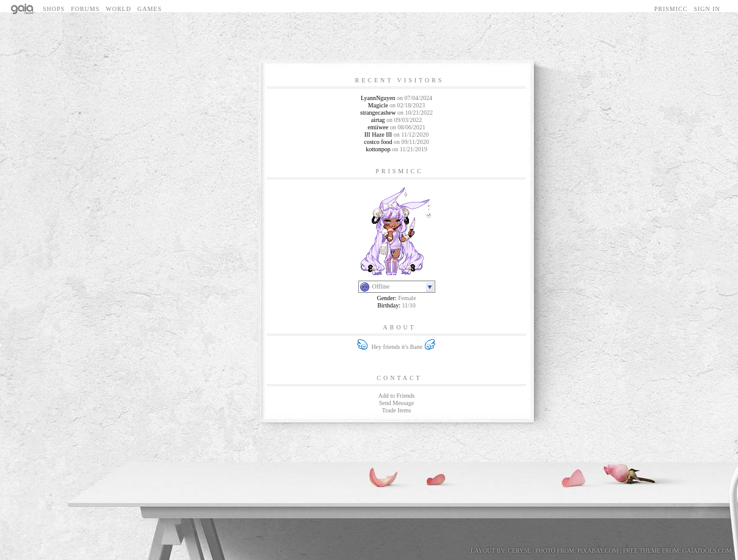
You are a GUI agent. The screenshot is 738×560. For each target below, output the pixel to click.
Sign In (707, 9)
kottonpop (378, 149)
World (118, 9)
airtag (378, 120)
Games (150, 9)
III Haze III (378, 135)
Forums (85, 9)
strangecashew (378, 113)
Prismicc (671, 9)
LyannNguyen (378, 98)
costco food (378, 142)
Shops (54, 9)
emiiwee (378, 127)
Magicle (378, 105)
